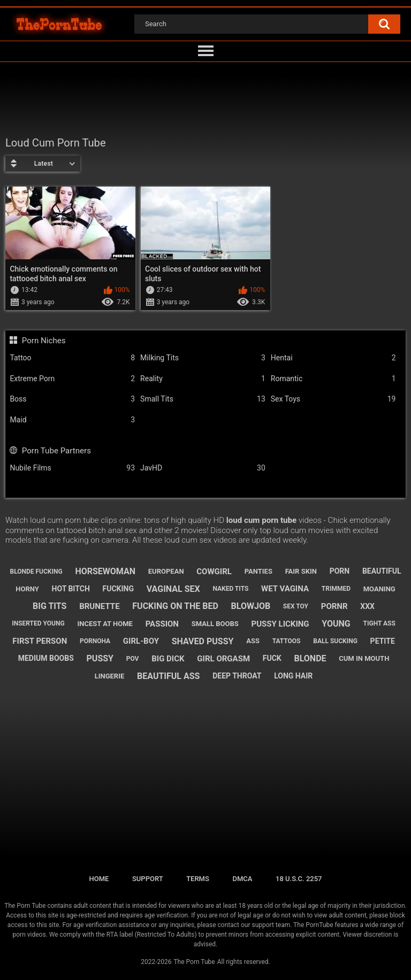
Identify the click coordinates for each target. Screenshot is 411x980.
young (336, 624)
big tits (50, 606)
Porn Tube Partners (56, 451)
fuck (272, 658)
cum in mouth (364, 658)
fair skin (301, 571)
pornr (334, 606)
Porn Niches (44, 341)
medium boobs (46, 658)
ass (253, 641)
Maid (72, 420)
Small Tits (203, 399)
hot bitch (71, 589)
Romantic (333, 379)
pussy (100, 658)
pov (133, 659)
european (166, 571)
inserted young (38, 623)
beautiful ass (168, 676)
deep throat (237, 676)
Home (99, 879)
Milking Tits (203, 358)
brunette (99, 606)
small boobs (215, 624)
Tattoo (72, 358)
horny (27, 589)
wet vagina (285, 589)
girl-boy (141, 641)
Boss (72, 399)
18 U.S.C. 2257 (299, 879)
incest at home (105, 624)
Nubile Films (72, 468)
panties (258, 571)
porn (340, 571)
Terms (198, 879)
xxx (367, 606)
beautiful (382, 571)
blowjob (251, 606)
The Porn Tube (194, 962)
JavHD (203, 468)
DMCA (242, 879)
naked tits (230, 589)
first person (40, 641)
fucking (119, 589)
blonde (310, 658)
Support (148, 879)
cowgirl (214, 572)
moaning (379, 589)
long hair (293, 676)
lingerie (110, 676)
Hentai (333, 358)
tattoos (287, 641)
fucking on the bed (175, 606)
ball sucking (335, 641)
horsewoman (105, 571)
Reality (203, 379)
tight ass (379, 623)
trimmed (336, 589)
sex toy (296, 606)
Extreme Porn (72, 379)
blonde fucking (36, 572)
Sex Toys (333, 399)
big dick (168, 659)
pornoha (95, 641)
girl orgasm (223, 659)
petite (383, 641)
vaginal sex (173, 589)
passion (162, 624)
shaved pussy (203, 641)
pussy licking (280, 624)
